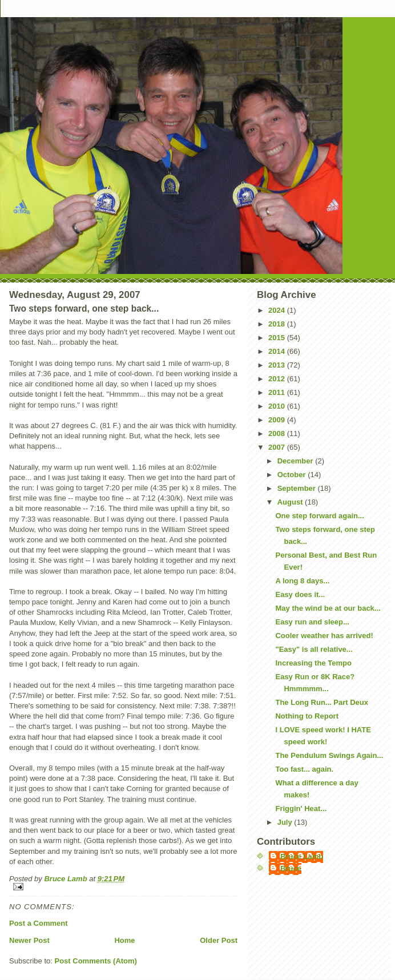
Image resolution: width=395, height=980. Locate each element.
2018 (278, 324)
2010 (278, 406)
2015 (278, 338)
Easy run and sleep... (312, 622)
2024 (278, 310)
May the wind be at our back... (328, 608)
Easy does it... (300, 594)
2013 (278, 365)
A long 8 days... (302, 581)
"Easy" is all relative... (314, 649)
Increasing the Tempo (313, 663)
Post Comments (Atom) (96, 961)
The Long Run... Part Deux (322, 702)
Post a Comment (39, 923)
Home (124, 940)
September (298, 488)
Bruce (291, 868)
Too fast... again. (304, 769)
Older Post (219, 940)
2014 (278, 351)
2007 (278, 447)
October (293, 475)
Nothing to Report (307, 716)
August (291, 502)
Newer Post (29, 940)
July (286, 822)
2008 (278, 433)
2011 (278, 392)
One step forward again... (319, 516)
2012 (278, 379)
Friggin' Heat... (301, 808)
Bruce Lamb (66, 879)
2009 (278, 420)
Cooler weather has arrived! (324, 636)
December (296, 461)
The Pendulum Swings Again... (329, 755)
